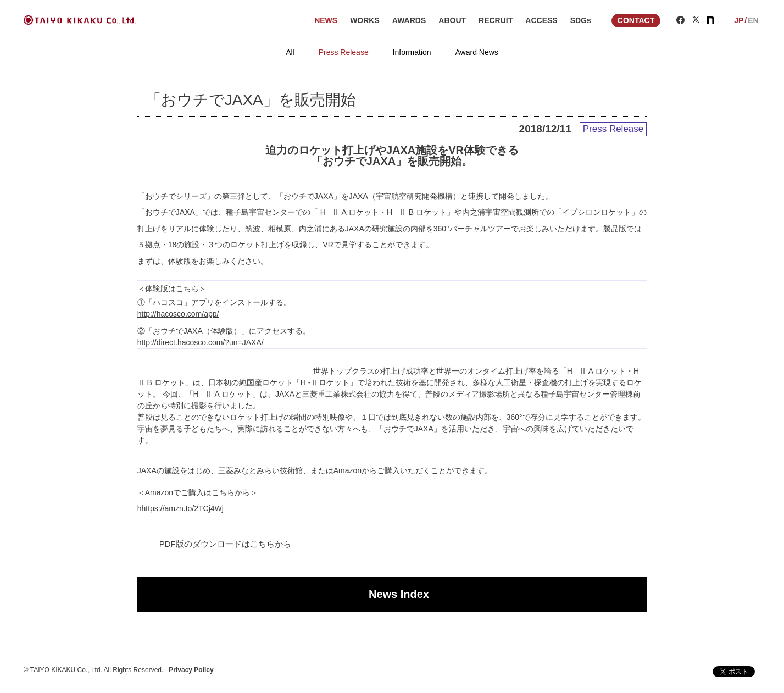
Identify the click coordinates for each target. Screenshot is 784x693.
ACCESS (541, 20)
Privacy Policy (191, 670)
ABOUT (452, 20)
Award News (477, 52)
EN (753, 20)
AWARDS (409, 20)
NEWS (326, 20)
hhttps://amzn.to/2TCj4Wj (180, 508)
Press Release (344, 52)
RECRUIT (496, 20)
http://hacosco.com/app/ (178, 314)
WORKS (365, 20)
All (290, 52)
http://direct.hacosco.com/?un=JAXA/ (201, 342)
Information (412, 52)
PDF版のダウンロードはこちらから (225, 544)
